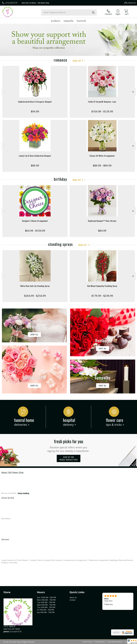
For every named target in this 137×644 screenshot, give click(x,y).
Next (133, 92)
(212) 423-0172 (11, 3)
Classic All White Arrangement (102, 156)
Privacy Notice (100, 642)
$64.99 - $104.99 (35, 231)
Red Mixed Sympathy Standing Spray (102, 286)
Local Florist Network (115, 642)
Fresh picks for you (69, 445)
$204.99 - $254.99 (35, 296)
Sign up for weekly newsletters (69, 458)
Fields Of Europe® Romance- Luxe (102, 102)
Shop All (77, 60)
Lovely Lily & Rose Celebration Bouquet (35, 156)
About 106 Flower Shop (12, 472)
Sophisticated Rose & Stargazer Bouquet (35, 102)
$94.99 (35, 111)
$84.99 (102, 231)
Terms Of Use (87, 642)
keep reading (23, 493)
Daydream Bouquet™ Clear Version (102, 221)
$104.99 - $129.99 (102, 111)
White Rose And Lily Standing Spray (35, 286)
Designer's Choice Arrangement (35, 221)
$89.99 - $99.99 (102, 165)
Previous (4, 92)
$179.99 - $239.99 (102, 296)
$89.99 (35, 165)
